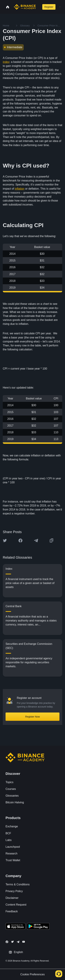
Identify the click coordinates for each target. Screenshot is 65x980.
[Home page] (25, 7)
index (6, 62)
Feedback (12, 911)
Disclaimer (12, 898)
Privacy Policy (14, 891)
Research (11, 854)
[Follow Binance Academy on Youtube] (24, 942)
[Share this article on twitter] (5, 541)
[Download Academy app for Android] (38, 927)
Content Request (16, 905)
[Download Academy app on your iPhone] (16, 927)
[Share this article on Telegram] (36, 541)
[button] (60, 7)
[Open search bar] (38, 7)
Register (49, 7)
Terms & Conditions (18, 884)
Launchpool (13, 847)
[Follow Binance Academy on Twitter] (12, 942)
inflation (19, 189)
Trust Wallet (13, 860)
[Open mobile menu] (60, 7)
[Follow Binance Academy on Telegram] (18, 942)
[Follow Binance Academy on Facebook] (7, 942)
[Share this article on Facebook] (20, 541)
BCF (8, 833)
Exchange (12, 826)
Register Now (32, 717)
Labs (9, 840)
